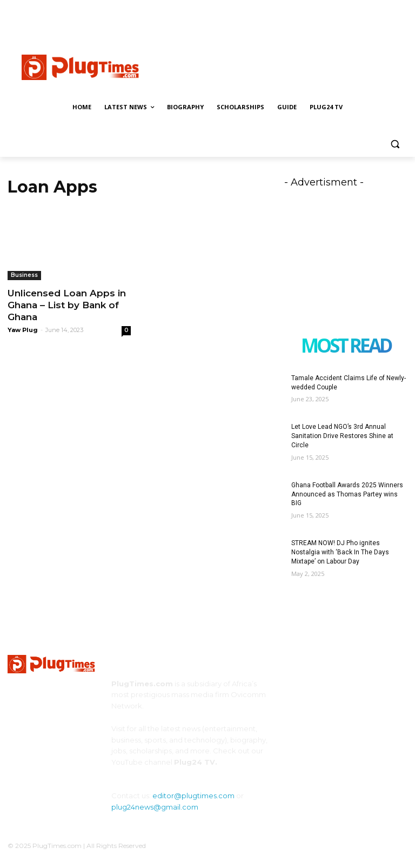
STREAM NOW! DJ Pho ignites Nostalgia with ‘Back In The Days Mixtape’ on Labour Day (340, 552)
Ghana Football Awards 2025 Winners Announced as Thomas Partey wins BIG (347, 494)
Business (24, 275)
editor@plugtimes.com (193, 796)
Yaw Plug (23, 330)
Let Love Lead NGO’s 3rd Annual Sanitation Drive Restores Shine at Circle (342, 436)
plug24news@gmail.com (155, 807)
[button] (395, 144)
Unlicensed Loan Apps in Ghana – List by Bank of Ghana (67, 305)
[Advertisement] (281, 66)
